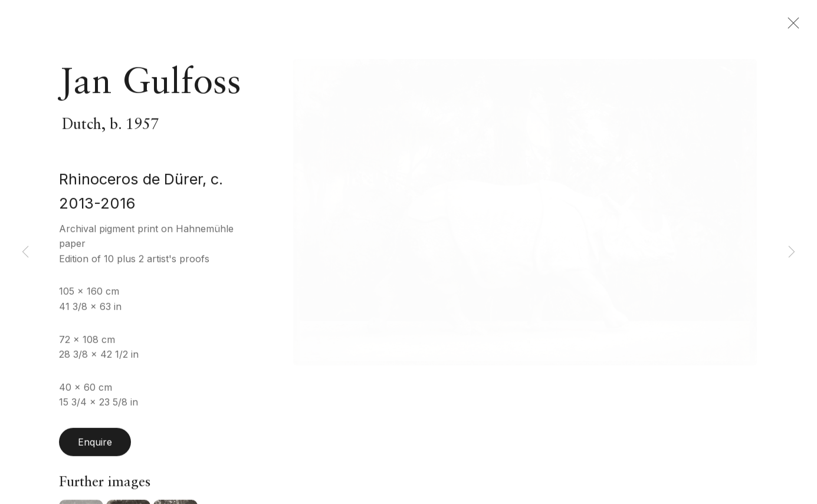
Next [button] (792, 252)
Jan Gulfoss (150, 93)
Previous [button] (25, 252)
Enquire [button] (95, 452)
